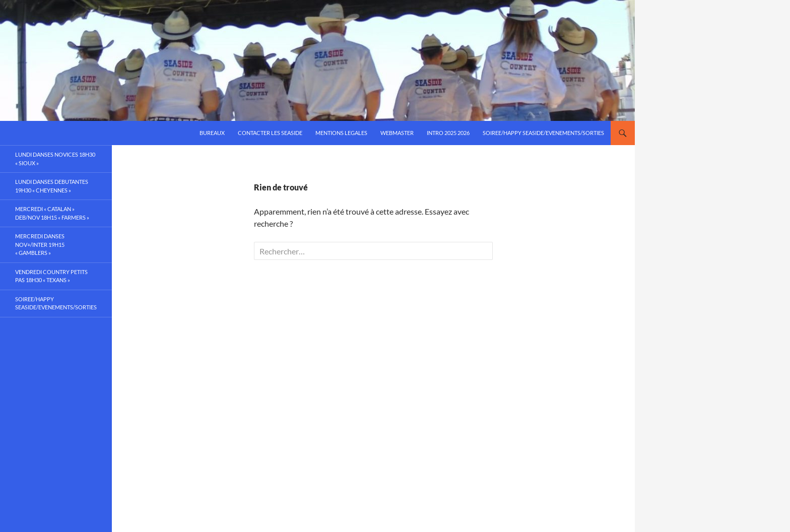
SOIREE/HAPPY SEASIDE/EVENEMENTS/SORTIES (543, 133)
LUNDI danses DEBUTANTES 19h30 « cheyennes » (52, 186)
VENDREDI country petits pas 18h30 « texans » (51, 276)
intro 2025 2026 (448, 133)
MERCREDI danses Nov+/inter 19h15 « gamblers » (40, 244)
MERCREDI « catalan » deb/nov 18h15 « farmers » (52, 213)
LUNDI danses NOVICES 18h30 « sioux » (55, 159)
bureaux (212, 133)
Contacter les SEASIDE (270, 133)
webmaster (397, 133)
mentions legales (341, 133)
